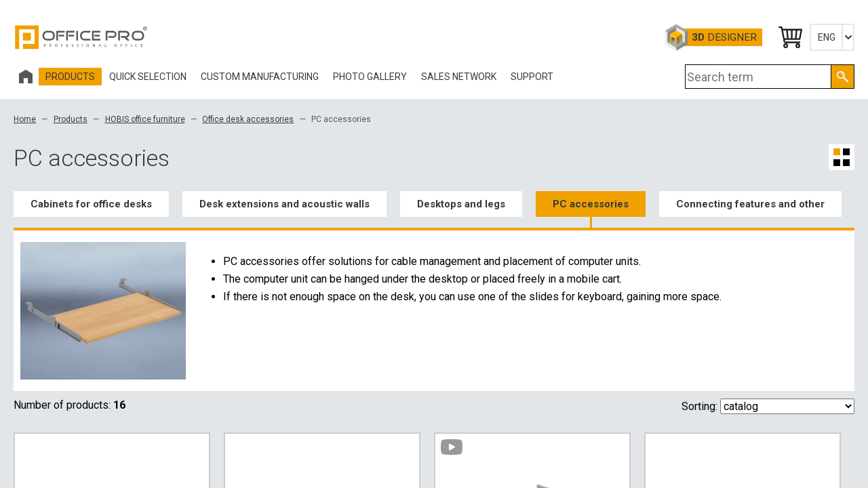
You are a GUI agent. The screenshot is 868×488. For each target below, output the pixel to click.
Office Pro (81, 37)
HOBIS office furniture (145, 119)
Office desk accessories (248, 119)
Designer (724, 37)
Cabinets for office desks (91, 204)
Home (25, 119)
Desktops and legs (461, 204)
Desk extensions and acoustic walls (284, 204)
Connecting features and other (750, 204)
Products (71, 119)
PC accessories (591, 204)
